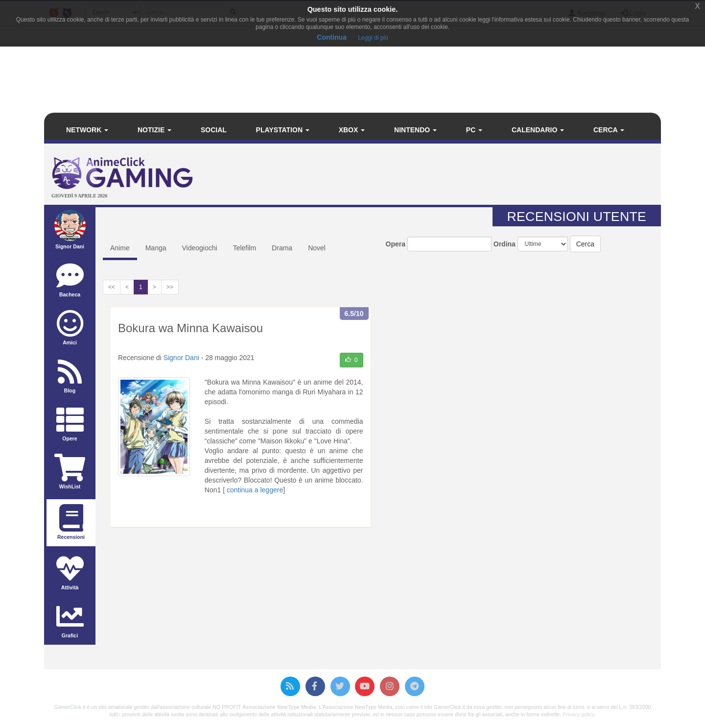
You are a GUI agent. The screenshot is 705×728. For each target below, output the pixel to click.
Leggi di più (373, 38)
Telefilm (245, 248)
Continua (332, 37)
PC (474, 130)
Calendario (538, 130)
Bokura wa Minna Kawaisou (190, 328)
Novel (317, 248)
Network (87, 130)
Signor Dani (181, 358)
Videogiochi (200, 248)
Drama (282, 248)
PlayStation (283, 130)
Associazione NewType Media (279, 707)
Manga (156, 248)
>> (170, 287)
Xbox (352, 130)
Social (214, 130)
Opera (396, 244)
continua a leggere (255, 490)
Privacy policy (578, 714)
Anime (120, 248)
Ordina (505, 244)
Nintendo (415, 130)
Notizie (154, 130)
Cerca (609, 130)
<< (112, 287)
